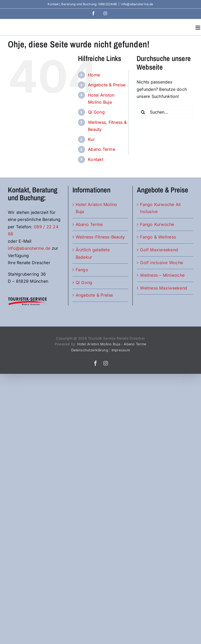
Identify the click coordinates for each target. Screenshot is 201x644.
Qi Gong (96, 112)
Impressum (121, 350)
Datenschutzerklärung (90, 350)
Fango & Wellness (158, 237)
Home (94, 75)
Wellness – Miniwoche (162, 275)
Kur (91, 139)
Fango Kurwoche (157, 224)
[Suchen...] (165, 112)
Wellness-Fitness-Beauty (100, 237)
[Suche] (143, 112)
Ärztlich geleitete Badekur (93, 253)
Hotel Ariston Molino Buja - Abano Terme (112, 344)
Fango (82, 270)
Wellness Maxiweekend (164, 288)
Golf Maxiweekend (159, 250)
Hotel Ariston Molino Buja (96, 208)
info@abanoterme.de (137, 4)
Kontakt (96, 159)
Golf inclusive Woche (161, 263)
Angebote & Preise (107, 85)
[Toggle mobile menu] (198, 28)
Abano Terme (102, 149)
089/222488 (107, 4)
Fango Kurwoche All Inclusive (160, 208)
